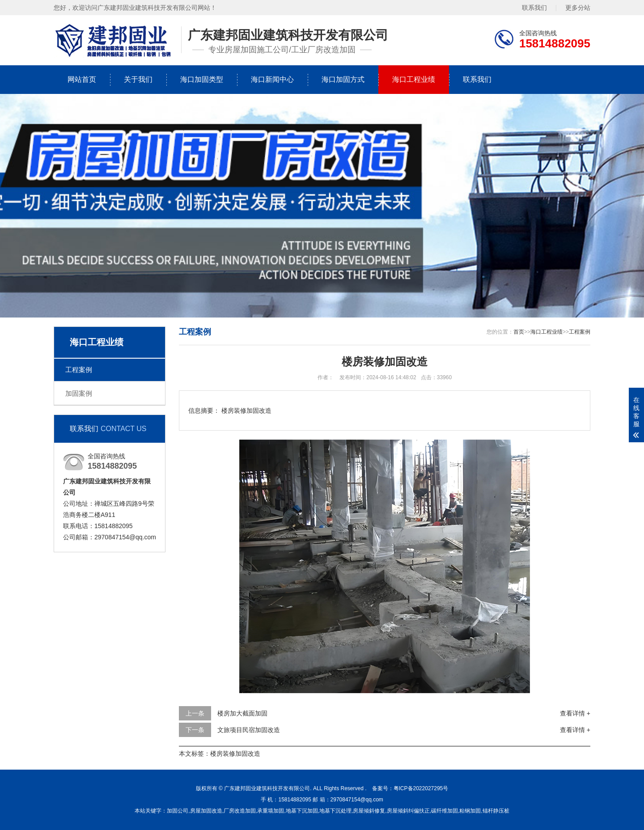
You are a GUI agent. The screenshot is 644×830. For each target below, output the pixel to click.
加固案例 (79, 393)
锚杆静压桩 (496, 811)
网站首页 (82, 79)
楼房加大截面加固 (242, 713)
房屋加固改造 (206, 811)
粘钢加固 (470, 811)
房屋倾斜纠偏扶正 (408, 811)
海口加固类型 (202, 79)
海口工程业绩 (414, 79)
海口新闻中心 (272, 79)
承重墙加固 (271, 811)
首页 (519, 332)
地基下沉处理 (335, 811)
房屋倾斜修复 (369, 811)
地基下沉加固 (302, 811)
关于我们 (138, 79)
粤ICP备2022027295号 (421, 788)
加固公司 (178, 811)
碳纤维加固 (445, 811)
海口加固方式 (343, 79)
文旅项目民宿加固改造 (249, 730)
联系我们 (534, 7)
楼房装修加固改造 (235, 754)
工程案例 (79, 370)
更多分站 (578, 7)
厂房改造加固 (240, 811)
